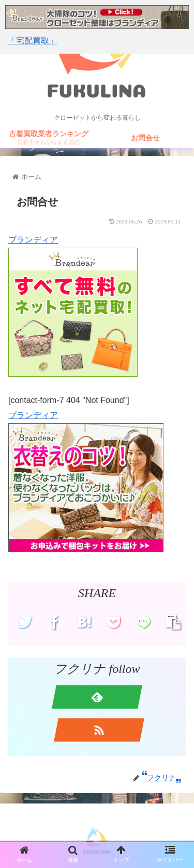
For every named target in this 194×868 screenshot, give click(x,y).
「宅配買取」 (33, 41)
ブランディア (33, 240)
